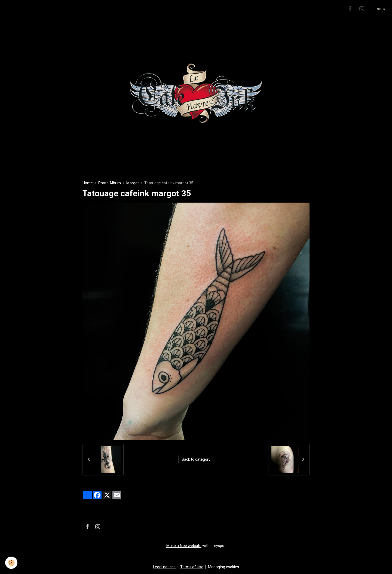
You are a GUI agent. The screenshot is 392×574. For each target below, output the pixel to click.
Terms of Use (192, 567)
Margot (133, 183)
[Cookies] (12, 563)
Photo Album (110, 183)
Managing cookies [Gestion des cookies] (223, 567)
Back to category (196, 459)
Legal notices (164, 567)
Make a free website (184, 546)
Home (88, 183)
